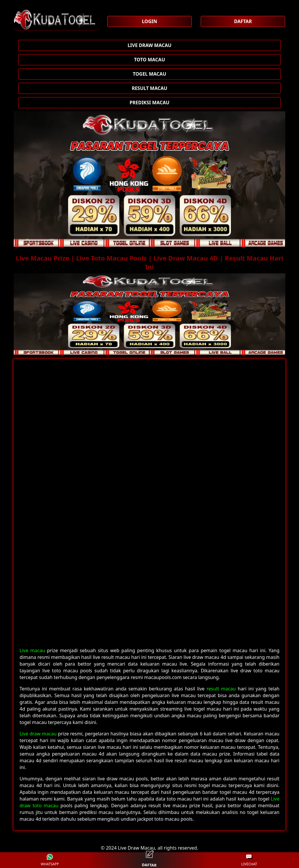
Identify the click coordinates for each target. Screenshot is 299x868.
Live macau (32, 650)
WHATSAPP (50, 860)
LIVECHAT (249, 860)
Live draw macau (38, 734)
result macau (221, 689)
